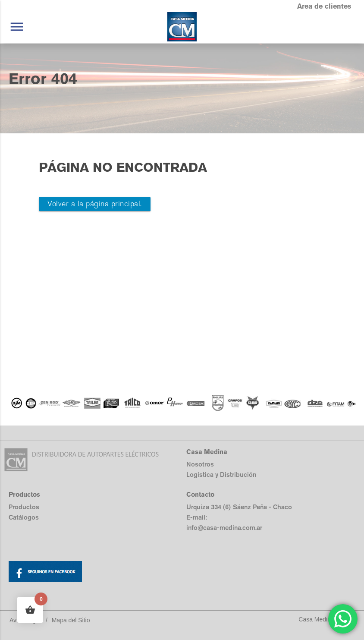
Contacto (200, 494)
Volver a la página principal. (95, 204)
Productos (24, 507)
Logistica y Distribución (221, 474)
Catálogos (24, 517)
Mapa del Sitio (71, 620)
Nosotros (200, 464)
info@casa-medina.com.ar (224, 528)
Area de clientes (324, 6)
